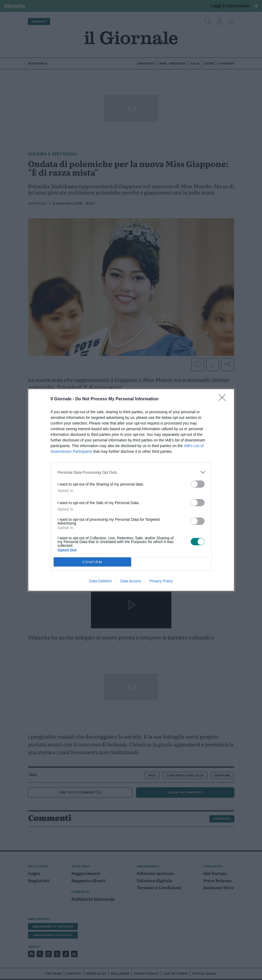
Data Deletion (101, 581)
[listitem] (131, 472)
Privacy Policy (161, 581)
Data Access (131, 581)
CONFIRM (92, 562)
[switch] (198, 484)
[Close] (224, 399)
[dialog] (131, 490)
